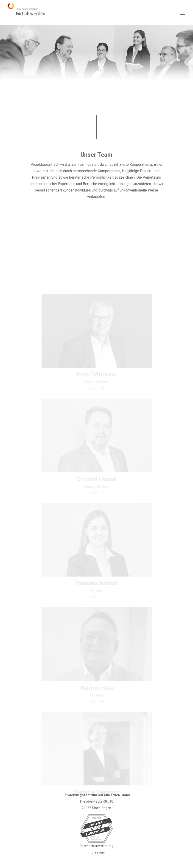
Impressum (96, 852)
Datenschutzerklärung (96, 846)
